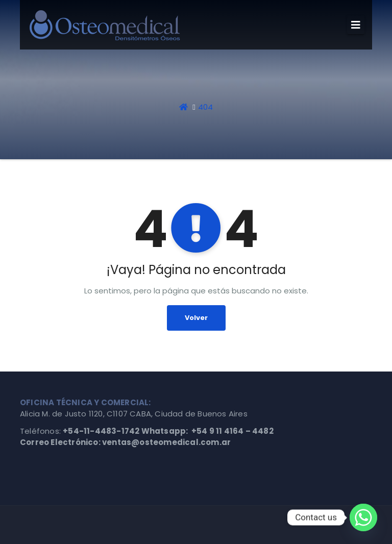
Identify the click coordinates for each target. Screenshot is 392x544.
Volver (196, 318)
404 (205, 107)
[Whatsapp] (363, 517)
